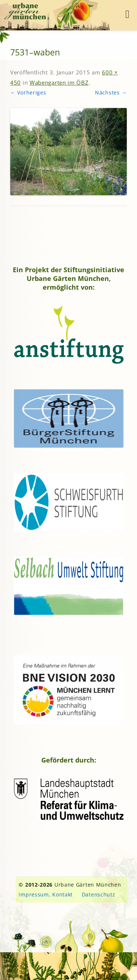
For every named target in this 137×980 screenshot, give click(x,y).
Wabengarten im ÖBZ (59, 82)
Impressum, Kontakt (46, 894)
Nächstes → (111, 92)
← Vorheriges (28, 92)
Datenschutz (99, 894)
